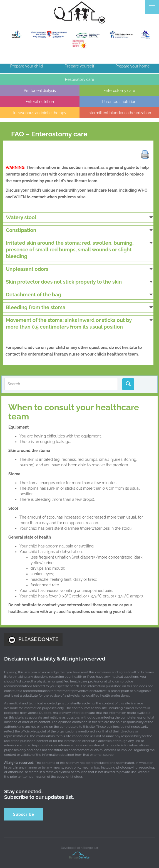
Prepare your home (133, 66)
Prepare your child (27, 66)
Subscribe (24, 814)
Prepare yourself (79, 66)
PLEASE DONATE (33, 640)
